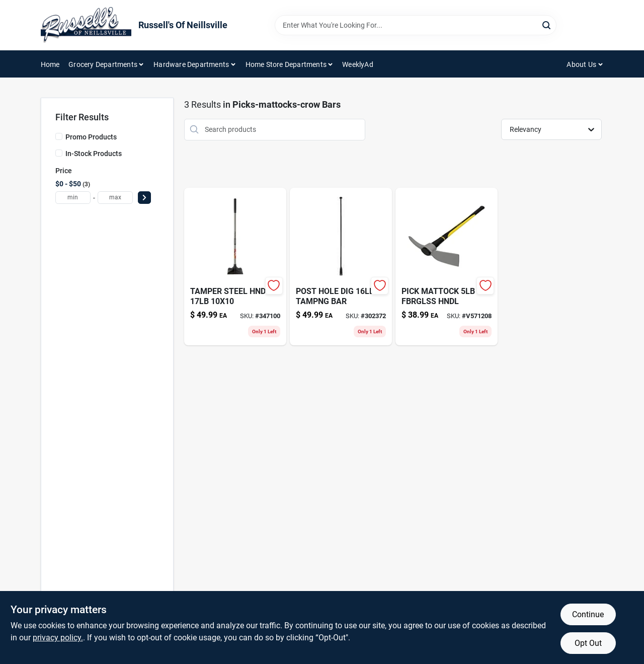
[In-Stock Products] (59, 153)
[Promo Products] (59, 136)
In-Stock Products (94, 154)
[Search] (547, 24)
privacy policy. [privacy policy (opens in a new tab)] (58, 638)
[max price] (115, 198)
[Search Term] (416, 25)
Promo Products (91, 137)
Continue (588, 614)
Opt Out (588, 643)
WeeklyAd (358, 64)
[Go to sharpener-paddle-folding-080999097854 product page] (341, 267)
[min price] (73, 198)
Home (50, 64)
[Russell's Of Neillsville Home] (86, 25)
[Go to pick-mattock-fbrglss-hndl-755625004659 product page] (447, 267)
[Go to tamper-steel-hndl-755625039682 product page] (235, 267)
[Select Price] (144, 198)
